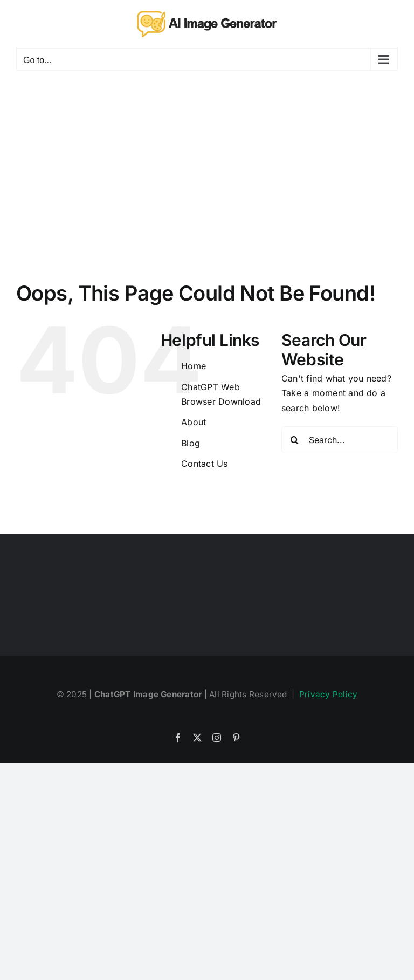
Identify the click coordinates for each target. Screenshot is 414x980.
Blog (191, 443)
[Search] (295, 440)
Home (194, 366)
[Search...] (340, 440)
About (194, 422)
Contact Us (204, 464)
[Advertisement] (207, 162)
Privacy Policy (328, 694)
